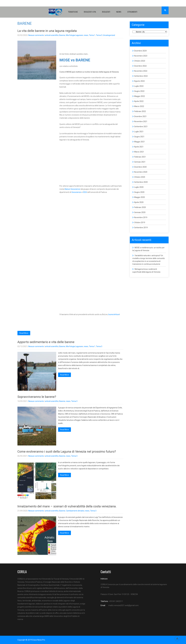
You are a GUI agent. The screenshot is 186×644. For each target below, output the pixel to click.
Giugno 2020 (139, 192)
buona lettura (114, 314)
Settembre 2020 (141, 182)
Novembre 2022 (141, 71)
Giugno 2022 (139, 91)
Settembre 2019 (141, 228)
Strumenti (132, 12)
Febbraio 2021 (140, 157)
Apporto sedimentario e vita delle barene (46, 342)
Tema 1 (92, 35)
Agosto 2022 (139, 81)
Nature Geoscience (72, 189)
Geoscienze (76, 192)
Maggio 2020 (139, 197)
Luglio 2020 (139, 187)
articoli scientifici (52, 35)
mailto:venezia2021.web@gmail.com (123, 605)
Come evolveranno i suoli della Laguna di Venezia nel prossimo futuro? (67, 452)
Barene (62, 35)
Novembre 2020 (141, 172)
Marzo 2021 (139, 152)
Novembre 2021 (141, 121)
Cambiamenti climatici (75, 511)
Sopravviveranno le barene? (37, 397)
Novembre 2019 (141, 217)
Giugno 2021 (139, 137)
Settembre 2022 (141, 76)
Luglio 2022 (139, 86)
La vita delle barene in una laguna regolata (47, 31)
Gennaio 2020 (140, 212)
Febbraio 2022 (140, 111)
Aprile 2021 (139, 147)
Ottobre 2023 (140, 61)
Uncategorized (109, 35)
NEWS (119, 12)
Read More (24, 333)
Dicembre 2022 (140, 66)
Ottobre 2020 (140, 177)
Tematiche (73, 12)
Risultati (106, 12)
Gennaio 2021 (140, 162)
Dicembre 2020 (140, 167)
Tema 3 (99, 35)
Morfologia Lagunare (75, 35)
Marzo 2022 (139, 106)
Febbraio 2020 (140, 207)
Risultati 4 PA (90, 12)
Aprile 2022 (139, 101)
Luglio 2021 (139, 132)
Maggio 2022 (139, 96)
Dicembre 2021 (140, 116)
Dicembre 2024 (140, 51)
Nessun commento (36, 35)
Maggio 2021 (139, 142)
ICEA (85, 192)
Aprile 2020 (139, 202)
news (86, 35)
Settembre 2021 (141, 127)
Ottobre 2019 (140, 222)
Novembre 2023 (141, 56)
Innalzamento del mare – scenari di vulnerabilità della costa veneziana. (67, 506)
